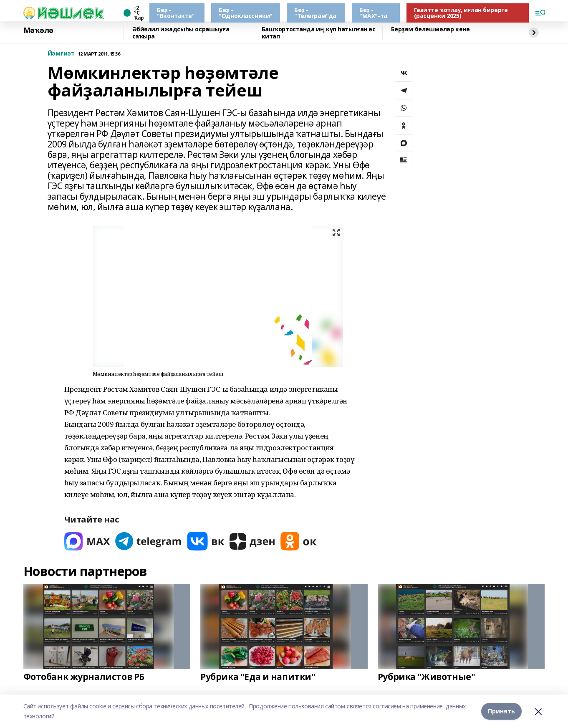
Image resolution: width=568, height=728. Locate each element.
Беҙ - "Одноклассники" (246, 13)
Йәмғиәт (61, 54)
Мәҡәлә (38, 30)
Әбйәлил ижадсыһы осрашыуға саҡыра (181, 33)
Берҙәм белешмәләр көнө (430, 29)
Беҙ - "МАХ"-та (373, 13)
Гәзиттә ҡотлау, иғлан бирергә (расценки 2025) (461, 13)
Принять (501, 711)
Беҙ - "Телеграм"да (315, 13)
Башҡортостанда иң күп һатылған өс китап (319, 33)
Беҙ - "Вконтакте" (176, 13)
